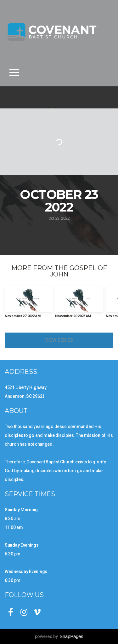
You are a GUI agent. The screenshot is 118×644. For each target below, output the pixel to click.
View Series (59, 340)
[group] (29, 304)
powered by (59, 636)
